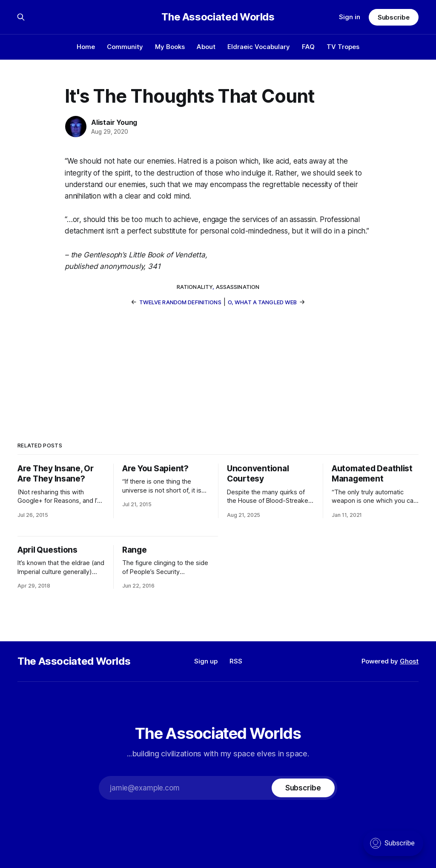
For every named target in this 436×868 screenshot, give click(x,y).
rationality (195, 287)
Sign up (206, 661)
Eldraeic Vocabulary (259, 47)
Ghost (409, 661)
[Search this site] (21, 17)
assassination (238, 287)
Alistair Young (114, 122)
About (206, 47)
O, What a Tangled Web (262, 302)
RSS (236, 661)
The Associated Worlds (218, 17)
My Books (170, 47)
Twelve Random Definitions (180, 302)
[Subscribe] (303, 788)
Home (86, 47)
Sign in (350, 17)
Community (125, 47)
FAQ (308, 47)
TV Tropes (343, 47)
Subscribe (394, 17)
